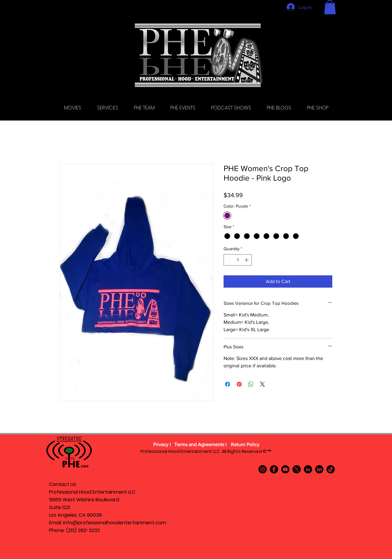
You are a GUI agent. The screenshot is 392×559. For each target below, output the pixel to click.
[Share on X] (262, 384)
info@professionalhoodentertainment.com (115, 523)
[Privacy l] (162, 445)
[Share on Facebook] (228, 384)
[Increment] (247, 260)
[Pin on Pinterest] (239, 384)
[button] (330, 7)
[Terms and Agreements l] (200, 445)
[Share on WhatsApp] (251, 384)
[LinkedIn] (308, 469)
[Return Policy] (245, 445)
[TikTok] (331, 469)
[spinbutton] (238, 260)
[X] (297, 469)
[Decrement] (228, 260)
